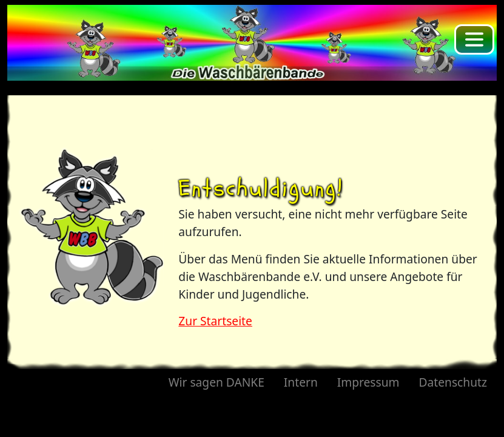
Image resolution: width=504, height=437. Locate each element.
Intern (301, 382)
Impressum (368, 382)
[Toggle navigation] (474, 39)
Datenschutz (453, 382)
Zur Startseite (215, 321)
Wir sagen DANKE (217, 382)
